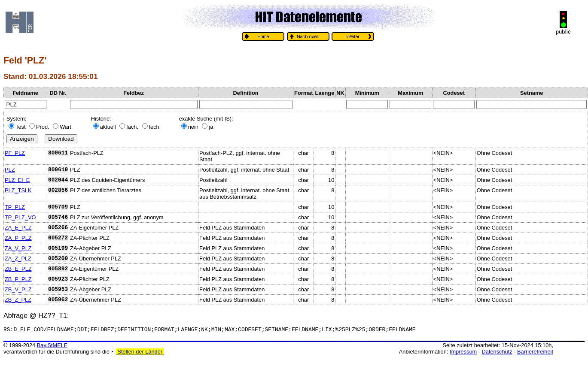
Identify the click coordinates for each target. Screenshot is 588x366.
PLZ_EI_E (17, 180)
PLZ (10, 170)
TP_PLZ (15, 207)
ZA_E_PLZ (18, 228)
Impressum (463, 353)
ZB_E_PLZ (18, 269)
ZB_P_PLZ (18, 279)
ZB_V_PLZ (18, 289)
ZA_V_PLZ (18, 248)
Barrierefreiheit (535, 353)
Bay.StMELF (52, 346)
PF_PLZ (15, 153)
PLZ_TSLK (18, 190)
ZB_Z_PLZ (18, 300)
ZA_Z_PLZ (18, 259)
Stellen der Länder (140, 353)
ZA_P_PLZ (18, 238)
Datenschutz (497, 353)
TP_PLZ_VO (20, 217)
